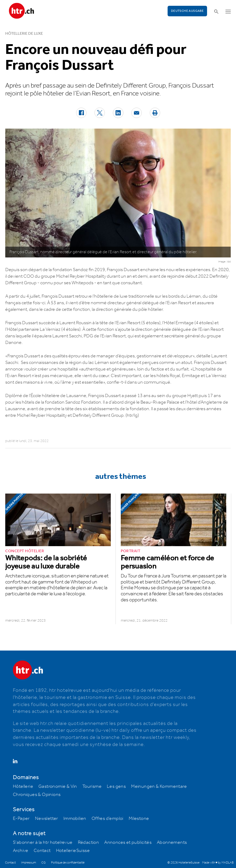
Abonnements (172, 842)
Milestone (139, 819)
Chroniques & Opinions (37, 795)
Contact (42, 851)
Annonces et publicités (128, 842)
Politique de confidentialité (68, 863)
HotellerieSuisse (73, 851)
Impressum (29, 863)
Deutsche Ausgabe (187, 11)
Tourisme (92, 786)
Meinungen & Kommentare (159, 786)
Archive (21, 851)
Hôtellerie (23, 786)
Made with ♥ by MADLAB (218, 863)
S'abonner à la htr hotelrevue (43, 842)
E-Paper (21, 819)
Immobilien (75, 819)
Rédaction (89, 842)
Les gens (116, 786)
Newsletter (47, 819)
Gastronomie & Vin (58, 786)
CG (44, 863)
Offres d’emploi (107, 819)
